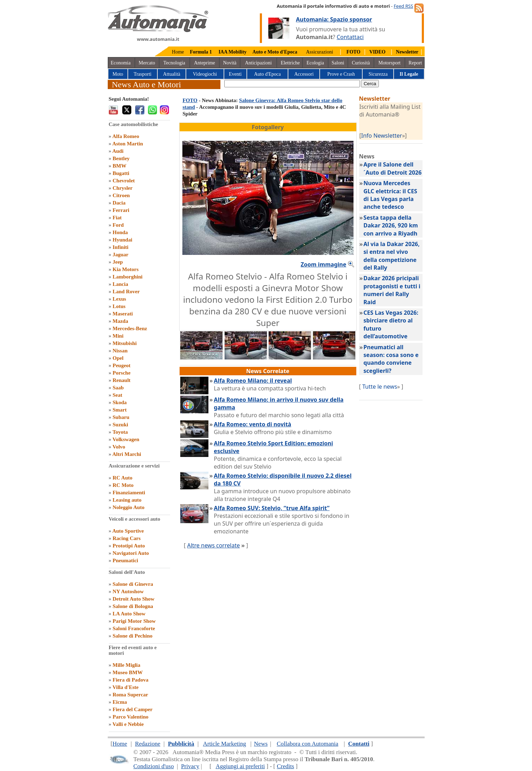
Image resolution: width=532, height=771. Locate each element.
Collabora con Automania (308, 744)
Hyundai (123, 240)
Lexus (119, 299)
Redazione (148, 744)
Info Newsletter (382, 136)
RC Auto (123, 478)
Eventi (235, 74)
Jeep (118, 262)
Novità (230, 63)
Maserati (123, 314)
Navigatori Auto (131, 553)
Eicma (120, 702)
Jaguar (121, 255)
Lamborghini (128, 277)
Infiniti (121, 247)
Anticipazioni (258, 63)
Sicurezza (378, 74)
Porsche (122, 373)
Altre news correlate (213, 545)
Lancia (120, 284)
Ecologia (315, 63)
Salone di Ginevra (133, 584)
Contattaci (350, 37)
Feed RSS (403, 6)
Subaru (121, 417)
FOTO (190, 100)
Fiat (117, 218)
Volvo (119, 447)
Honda (120, 232)
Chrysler (123, 188)
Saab (118, 388)
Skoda (120, 402)
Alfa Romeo (126, 136)
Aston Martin (128, 144)
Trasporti (142, 74)
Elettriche (290, 63)
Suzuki (120, 425)
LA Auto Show (129, 614)
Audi (118, 151)
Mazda (120, 321)
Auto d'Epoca (267, 74)
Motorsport (390, 63)
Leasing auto (127, 500)
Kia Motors (126, 269)
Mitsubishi (125, 343)
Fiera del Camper (133, 709)
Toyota (120, 432)
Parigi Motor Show (134, 621)
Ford (118, 225)
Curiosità (361, 63)
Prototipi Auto (129, 546)
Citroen (121, 195)
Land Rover (126, 292)
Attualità (172, 74)
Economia (121, 63)
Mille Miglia (127, 665)
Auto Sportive (128, 531)
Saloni (338, 63)
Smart (120, 410)
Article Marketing (224, 744)
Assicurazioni (320, 52)
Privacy (190, 766)
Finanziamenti (129, 493)
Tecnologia (174, 63)
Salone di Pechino (133, 636)
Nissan (120, 351)
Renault (122, 380)
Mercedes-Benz (130, 328)
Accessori (304, 74)
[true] (292, 84)
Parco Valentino (131, 717)
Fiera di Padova (131, 680)
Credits (285, 766)
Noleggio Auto (129, 507)
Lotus (119, 306)
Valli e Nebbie (128, 724)
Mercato (147, 63)
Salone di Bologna (133, 606)
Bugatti (121, 173)
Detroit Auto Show (134, 599)
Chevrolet (124, 181)
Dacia (119, 203)
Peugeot (122, 365)
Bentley (121, 158)
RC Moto (123, 485)
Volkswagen (126, 439)
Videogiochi (205, 74)
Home (178, 52)
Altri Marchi (127, 454)
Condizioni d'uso (154, 766)
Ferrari (121, 210)
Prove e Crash (341, 74)
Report (415, 63)
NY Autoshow (128, 591)
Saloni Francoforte (134, 628)
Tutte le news (380, 387)
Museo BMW (128, 672)
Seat (118, 395)
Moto (118, 74)
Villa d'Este (125, 687)
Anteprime (205, 63)
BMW (120, 166)
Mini (118, 336)
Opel (118, 358)
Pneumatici (126, 560)
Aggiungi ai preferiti (240, 766)
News (261, 744)
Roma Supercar (130, 695)
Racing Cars (127, 538)
